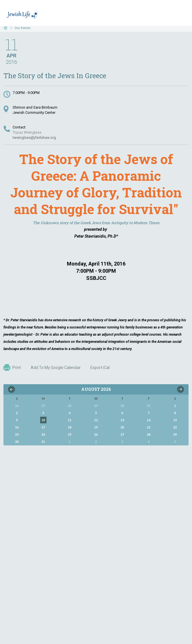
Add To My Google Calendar (56, 368)
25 (70, 434)
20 (122, 427)
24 (43, 434)
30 (17, 442)
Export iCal (100, 368)
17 (43, 427)
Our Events (23, 28)
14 (149, 420)
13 (122, 420)
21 (149, 427)
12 (96, 420)
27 (122, 434)
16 (17, 427)
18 (70, 427)
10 (43, 420)
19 (96, 427)
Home (5, 28)
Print (12, 368)
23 (17, 434)
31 (43, 442)
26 (96, 434)
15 (175, 420)
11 (70, 420)
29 (175, 434)
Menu (182, 14)
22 (175, 427)
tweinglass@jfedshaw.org (34, 138)
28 (149, 434)
